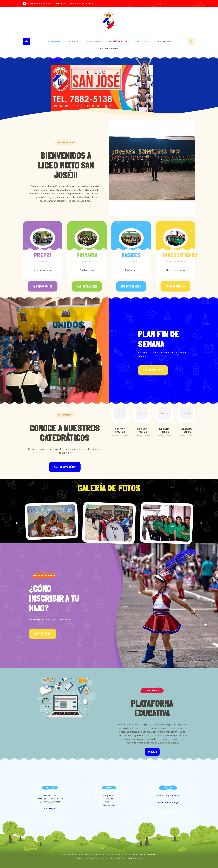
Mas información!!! (65, 467)
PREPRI (43, 255)
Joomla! (80, 858)
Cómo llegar (50, 809)
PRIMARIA (87, 255)
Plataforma (164, 41)
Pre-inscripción (109, 49)
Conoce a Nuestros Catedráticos (65, 433)
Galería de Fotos (118, 41)
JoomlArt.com (149, 854)
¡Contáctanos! (43, 634)
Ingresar (152, 752)
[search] (192, 42)
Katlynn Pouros (120, 430)
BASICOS (131, 255)
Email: (161, 802)
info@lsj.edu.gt (171, 802)
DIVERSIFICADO (180, 255)
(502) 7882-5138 (172, 796)
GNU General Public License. (129, 858)
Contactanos (142, 41)
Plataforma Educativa (152, 708)
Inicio (26, 42)
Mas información (43, 287)
